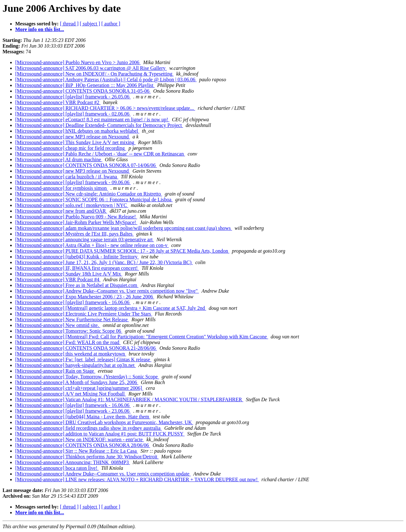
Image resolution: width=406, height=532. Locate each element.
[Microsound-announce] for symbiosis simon (62, 188)
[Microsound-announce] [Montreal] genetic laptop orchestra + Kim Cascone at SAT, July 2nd (111, 308)
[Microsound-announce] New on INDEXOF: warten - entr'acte (80, 439)
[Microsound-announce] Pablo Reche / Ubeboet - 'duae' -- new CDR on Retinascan (100, 154)
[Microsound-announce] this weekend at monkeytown (71, 354)
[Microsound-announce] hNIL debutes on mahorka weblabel (77, 131)
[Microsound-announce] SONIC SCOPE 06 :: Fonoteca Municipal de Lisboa (94, 199)
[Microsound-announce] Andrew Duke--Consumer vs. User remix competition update (103, 474)
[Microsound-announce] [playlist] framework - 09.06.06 (73, 182)
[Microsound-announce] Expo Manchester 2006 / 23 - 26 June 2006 (85, 297)
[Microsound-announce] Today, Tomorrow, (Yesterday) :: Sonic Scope (87, 377)
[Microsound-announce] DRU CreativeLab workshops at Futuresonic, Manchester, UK (104, 422)
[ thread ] (69, 24)
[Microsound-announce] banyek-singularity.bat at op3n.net (75, 365)
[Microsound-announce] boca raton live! (57, 468)
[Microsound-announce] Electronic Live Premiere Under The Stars (84, 314)
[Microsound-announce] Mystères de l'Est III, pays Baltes (74, 234)
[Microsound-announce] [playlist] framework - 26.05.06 (73, 97)
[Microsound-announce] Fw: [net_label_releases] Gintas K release (83, 359)
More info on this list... (40, 29)
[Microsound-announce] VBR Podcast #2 (58, 102)
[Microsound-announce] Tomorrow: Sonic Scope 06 (69, 331)
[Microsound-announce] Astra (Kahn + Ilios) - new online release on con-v (92, 245)
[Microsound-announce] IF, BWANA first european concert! (77, 268)
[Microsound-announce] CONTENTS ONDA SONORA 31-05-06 (83, 91)
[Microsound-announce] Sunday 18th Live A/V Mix (69, 274)
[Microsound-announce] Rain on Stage (55, 371)
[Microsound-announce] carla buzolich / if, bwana (67, 177)
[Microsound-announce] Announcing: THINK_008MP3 (73, 462)
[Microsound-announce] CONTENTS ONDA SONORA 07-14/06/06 (86, 165)
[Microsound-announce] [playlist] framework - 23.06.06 (73, 411)
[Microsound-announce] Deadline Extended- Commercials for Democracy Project (99, 125)
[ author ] (111, 24)
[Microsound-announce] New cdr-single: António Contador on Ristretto (89, 194)
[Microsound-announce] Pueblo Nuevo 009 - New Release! (76, 217)
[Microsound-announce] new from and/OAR (61, 211)
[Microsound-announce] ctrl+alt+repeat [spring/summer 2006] (79, 388)
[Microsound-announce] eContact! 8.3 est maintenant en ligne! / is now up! (92, 120)
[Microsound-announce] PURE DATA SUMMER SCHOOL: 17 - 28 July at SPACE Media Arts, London (122, 251)
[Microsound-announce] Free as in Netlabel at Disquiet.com (77, 285)
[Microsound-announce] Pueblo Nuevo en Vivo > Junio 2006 (78, 62)
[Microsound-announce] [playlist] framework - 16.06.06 (73, 302)
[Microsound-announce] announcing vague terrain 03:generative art (85, 239)
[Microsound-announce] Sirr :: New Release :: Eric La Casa (77, 451)
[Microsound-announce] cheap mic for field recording (71, 148)
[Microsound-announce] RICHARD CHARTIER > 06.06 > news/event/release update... (105, 108)
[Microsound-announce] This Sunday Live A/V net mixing (75, 142)
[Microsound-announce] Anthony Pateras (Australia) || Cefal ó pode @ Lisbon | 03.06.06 (106, 80)
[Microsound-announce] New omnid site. (58, 325)
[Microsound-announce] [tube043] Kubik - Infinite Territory (77, 257)
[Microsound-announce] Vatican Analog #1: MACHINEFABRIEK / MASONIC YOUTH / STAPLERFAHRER (129, 399)
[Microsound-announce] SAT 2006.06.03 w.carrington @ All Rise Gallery (91, 68)
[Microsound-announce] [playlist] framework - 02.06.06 (73, 114)
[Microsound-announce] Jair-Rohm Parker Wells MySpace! (76, 222)
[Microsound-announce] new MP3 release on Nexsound (73, 137)
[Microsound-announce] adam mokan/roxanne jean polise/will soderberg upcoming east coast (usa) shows (124, 228)
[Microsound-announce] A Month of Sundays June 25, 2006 (77, 382)
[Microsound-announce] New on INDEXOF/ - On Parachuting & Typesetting (94, 74)
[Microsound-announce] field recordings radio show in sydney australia (88, 428)
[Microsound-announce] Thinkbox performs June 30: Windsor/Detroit (87, 457)
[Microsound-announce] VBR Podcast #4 (58, 279)
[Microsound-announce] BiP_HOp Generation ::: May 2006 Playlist (85, 85)
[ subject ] (90, 24)
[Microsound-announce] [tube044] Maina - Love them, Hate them (83, 417)
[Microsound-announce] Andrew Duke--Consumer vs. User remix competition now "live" (107, 291)
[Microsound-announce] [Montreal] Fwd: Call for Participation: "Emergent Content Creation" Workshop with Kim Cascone (142, 337)
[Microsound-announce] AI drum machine (59, 160)
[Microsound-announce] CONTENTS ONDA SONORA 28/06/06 (83, 445)
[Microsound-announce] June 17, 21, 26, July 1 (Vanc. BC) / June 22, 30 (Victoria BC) (104, 262)
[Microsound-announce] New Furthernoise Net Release (72, 319)
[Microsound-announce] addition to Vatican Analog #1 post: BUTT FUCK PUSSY (100, 434)
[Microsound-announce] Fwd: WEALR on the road (68, 342)
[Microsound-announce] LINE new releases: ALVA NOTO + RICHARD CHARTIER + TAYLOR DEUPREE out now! (137, 479)
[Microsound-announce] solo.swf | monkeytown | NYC (72, 205)
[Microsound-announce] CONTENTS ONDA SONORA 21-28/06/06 (86, 348)
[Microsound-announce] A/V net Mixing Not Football (71, 394)
